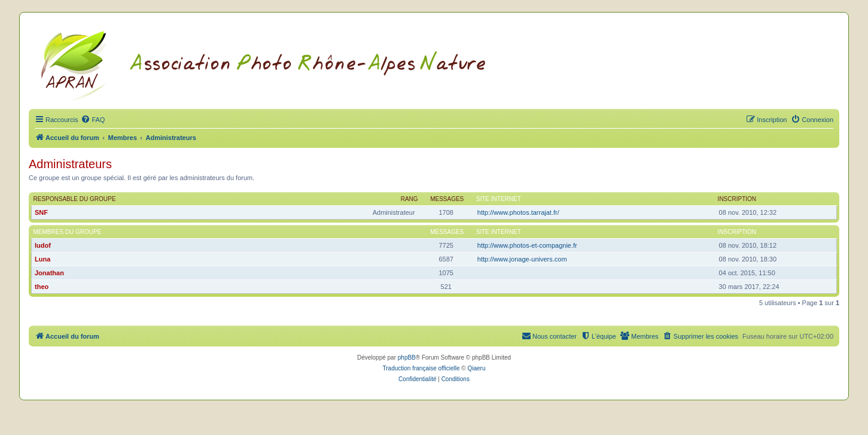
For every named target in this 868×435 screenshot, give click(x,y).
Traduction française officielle (421, 368)
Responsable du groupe (75, 199)
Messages (447, 199)
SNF (41, 212)
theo (42, 287)
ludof (43, 245)
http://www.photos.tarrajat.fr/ (518, 212)
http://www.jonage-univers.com (522, 259)
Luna (42, 259)
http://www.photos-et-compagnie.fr (527, 245)
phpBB (407, 358)
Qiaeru (476, 368)
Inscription (737, 199)
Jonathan (49, 273)
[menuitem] (93, 120)
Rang (409, 199)
